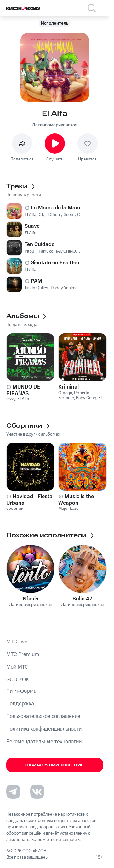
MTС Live (17, 642)
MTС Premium (23, 654)
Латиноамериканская (55, 125)
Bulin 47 (82, 599)
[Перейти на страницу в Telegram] (13, 792)
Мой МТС (17, 667)
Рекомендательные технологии (44, 742)
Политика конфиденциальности (44, 729)
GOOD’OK (18, 680)
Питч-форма (21, 691)
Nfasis (31, 599)
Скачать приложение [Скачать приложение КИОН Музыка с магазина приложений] (55, 765)
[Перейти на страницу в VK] (37, 792)
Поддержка (20, 704)
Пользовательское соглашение (43, 716)
